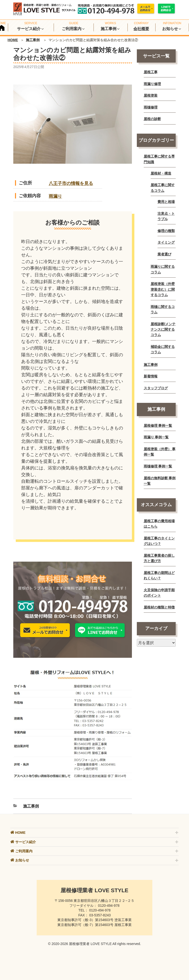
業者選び (164, 254)
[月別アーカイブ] (156, 643)
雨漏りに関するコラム (163, 269)
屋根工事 (151, 72)
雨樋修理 (151, 107)
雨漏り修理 (152, 84)
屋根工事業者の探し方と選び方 (159, 558)
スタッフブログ (156, 388)
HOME (13, 40)
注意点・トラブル (166, 216)
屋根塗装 (151, 95)
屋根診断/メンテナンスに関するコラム (163, 330)
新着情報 (151, 376)
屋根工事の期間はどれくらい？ (159, 575)
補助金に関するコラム (163, 349)
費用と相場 (166, 202)
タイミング (166, 242)
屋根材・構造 (161, 173)
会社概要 (141, 29)
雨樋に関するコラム (163, 309)
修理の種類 (166, 231)
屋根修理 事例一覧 (158, 426)
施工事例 (33, 40)
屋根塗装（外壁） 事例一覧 (160, 452)
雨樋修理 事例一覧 (158, 466)
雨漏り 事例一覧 (156, 437)
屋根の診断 (152, 119)
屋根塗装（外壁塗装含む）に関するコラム (163, 289)
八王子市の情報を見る (71, 183)
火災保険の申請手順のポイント (159, 593)
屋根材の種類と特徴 (159, 607)
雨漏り (55, 196)
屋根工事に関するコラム (163, 188)
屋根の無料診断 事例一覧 (160, 481)
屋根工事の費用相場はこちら (159, 524)
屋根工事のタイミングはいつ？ (159, 541)
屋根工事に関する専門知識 (159, 159)
